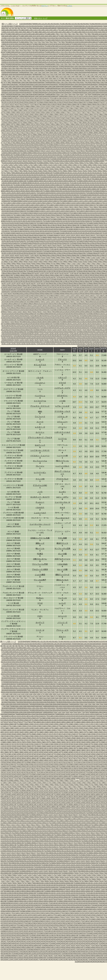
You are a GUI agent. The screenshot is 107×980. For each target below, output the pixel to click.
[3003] (58, 286)
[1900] (90, 181)
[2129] (61, 203)
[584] (6, 66)
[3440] (4, 328)
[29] (95, 24)
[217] (31, 38)
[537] (31, 62)
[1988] (103, 189)
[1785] (48, 171)
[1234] (66, 119)
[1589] (29, 153)
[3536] (56, 336)
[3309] (95, 314)
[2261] (81, 215)
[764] (85, 78)
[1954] (40, 187)
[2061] (42, 197)
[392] (91, 50)
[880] (16, 88)
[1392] (4, 135)
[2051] (98, 195)
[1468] (63, 141)
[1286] (7, 125)
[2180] (103, 207)
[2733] (95, 259)
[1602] (93, 153)
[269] (26, 42)
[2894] (46, 275)
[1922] (93, 183)
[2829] (42, 269)
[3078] (7, 294)
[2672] (4, 255)
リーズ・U (40, 630)
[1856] (83, 177)
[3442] (14, 328)
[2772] (76, 263)
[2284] (90, 217)
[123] (81, 30)
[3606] (86, 342)
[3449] (48, 328)
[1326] (100, 127)
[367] (97, 48)
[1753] (101, 167)
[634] (99, 68)
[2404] (50, 229)
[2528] (30, 241)
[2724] (50, 259)
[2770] (66, 263)
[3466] (27, 330)
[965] (36, 94)
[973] (68, 94)
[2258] (66, 215)
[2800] (4, 267)
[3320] (44, 316)
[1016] (44, 98)
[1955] (45, 187)
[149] (79, 32)
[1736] (17, 167)
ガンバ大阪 (62, 554)
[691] (7, 74)
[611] (7, 68)
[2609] (9, 249)
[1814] (86, 173)
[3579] (58, 340)
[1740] (37, 167)
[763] (81, 78)
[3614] (20, 344)
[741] (100, 76)
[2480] (4, 237)
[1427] (71, 137)
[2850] (40, 271)
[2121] (22, 203)
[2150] (60, 205)
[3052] (90, 290)
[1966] (100, 187)
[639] (12, 70)
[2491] (58, 237)
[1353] (22, 131)
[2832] (56, 269)
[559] (12, 64)
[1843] (19, 177)
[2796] (90, 265)
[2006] (86, 191)
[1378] (40, 133)
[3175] (65, 302)
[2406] (60, 229)
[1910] (34, 183)
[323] (28, 46)
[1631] (25, 157)
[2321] (61, 221)
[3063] (39, 292)
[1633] (35, 157)
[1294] (46, 125)
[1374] (20, 133)
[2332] (10, 223)
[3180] (90, 302)
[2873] (48, 273)
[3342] (46, 318)
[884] (32, 88)
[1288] (17, 125)
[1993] (22, 191)
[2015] (25, 193)
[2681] (48, 255)
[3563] (85, 338)
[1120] (30, 109)
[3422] (20, 326)
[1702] (60, 163)
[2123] (32, 203)
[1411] (98, 135)
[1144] (44, 111)
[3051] (85, 290)
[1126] (60, 109)
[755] (49, 78)
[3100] (10, 296)
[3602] (66, 342)
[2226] (14, 213)
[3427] (45, 326)
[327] (44, 46)
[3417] (101, 324)
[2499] (98, 237)
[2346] (80, 223)
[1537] (88, 147)
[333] (68, 46)
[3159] (91, 300)
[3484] (10, 332)
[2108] (63, 201)
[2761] (22, 263)
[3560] (70, 338)
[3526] (7, 336)
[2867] (19, 273)
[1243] (5, 121)
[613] (15, 68)
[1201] (9, 117)
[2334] (20, 223)
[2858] (80, 271)
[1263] (105, 121)
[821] (100, 82)
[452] (11, 56)
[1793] (88, 171)
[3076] (103, 292)
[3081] (22, 294)
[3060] (24, 292)
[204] (85, 36)
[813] (68, 82)
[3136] (83, 298)
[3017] (22, 288)
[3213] (42, 306)
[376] (27, 50)
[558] (8, 64)
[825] (10, 84)
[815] (76, 82)
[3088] (56, 294)
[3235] (45, 308)
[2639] (51, 251)
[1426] (66, 137)
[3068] (63, 292)
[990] (30, 96)
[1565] (15, 151)
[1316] (50, 127)
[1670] (7, 161)
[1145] (48, 111)
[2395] (5, 229)
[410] (56, 52)
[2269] (15, 217)
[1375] (25, 133)
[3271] (12, 312)
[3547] (5, 338)
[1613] (42, 155)
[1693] (15, 163)
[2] (22, 24)
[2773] (81, 263)
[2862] (100, 271)
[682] (77, 72)
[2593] (35, 247)
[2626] (93, 249)
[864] (59, 86)
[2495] (78, 237)
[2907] (5, 277)
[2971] (5, 284)
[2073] (101, 197)
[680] (69, 72)
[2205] (15, 211)
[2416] (4, 231)
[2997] (29, 286)
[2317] (42, 221)
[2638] (46, 251)
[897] (84, 88)
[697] (31, 74)
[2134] (86, 203)
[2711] (91, 257)
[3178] (80, 302)
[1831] (65, 175)
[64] (94, 26)
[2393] (101, 227)
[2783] (25, 265)
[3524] (103, 334)
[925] (89, 90)
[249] (52, 40)
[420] (96, 52)
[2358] (34, 225)
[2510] (46, 239)
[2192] (56, 209)
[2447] (51, 233)
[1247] (25, 121)
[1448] (70, 139)
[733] (68, 76)
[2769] (61, 263)
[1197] (95, 115)
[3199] (78, 304)
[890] (56, 88)
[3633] (85, 346)
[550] (83, 62)
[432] (38, 54)
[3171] (45, 302)
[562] (24, 64)
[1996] (37, 191)
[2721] (35, 259)
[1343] (78, 129)
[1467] (58, 141)
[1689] (101, 161)
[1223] (12, 119)
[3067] (58, 292)
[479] (12, 58)
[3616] (30, 344)
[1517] (95, 145)
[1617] (61, 155)
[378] (35, 50)
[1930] (27, 185)
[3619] (45, 344)
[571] (60, 64)
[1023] (78, 98)
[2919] (65, 277)
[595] (49, 66)
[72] (12, 28)
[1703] (65, 163)
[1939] (71, 185)
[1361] (61, 131)
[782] (51, 80)
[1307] (5, 127)
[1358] (46, 131)
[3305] (75, 314)
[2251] (32, 215)
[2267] (5, 217)
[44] (34, 26)
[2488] (44, 237)
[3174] (60, 302)
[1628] (10, 157)
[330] (56, 46)
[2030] (100, 193)
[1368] (96, 131)
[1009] (9, 98)
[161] (20, 34)
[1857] (88, 177)
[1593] (48, 153)
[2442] (27, 233)
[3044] (50, 290)
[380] (43, 50)
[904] (6, 90)
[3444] (24, 328)
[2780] (10, 265)
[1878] (86, 179)
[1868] (37, 179)
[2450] (66, 233)
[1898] (80, 181)
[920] (69, 90)
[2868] (24, 273)
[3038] (20, 290)
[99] (92, 28)
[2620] (63, 249)
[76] (24, 28)
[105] (10, 30)
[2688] (83, 255)
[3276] (37, 312)
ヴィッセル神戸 (40, 580)
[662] (104, 70)
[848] (101, 84)
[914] (46, 90)
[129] (105, 30)
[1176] (96, 113)
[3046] (60, 290)
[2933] (29, 279)
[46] (40, 26)
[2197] (81, 209)
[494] (72, 58)
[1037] (42, 100)
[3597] (42, 342)
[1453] (95, 139)
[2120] (17, 203)
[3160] (96, 300)
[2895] (51, 275)
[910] (30, 90)
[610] (3, 68)
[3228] (10, 308)
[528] (101, 60)
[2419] (19, 231)
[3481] (101, 330)
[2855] (65, 271)
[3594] (27, 342)
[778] (35, 80)
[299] (39, 44)
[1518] (100, 145)
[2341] (55, 223)
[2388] (76, 227)
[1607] (12, 155)
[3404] (37, 324)
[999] (65, 96)
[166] (40, 34)
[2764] (37, 263)
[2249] (22, 215)
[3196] (63, 304)
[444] (85, 54)
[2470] (60, 235)
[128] (101, 30)
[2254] (46, 215)
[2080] (30, 199)
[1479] (12, 143)
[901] (100, 88)
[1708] (90, 163)
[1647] (105, 157)
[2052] (103, 195)
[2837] (81, 269)
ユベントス (62, 616)
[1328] (4, 129)
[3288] (96, 312)
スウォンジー (62, 422)
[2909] (15, 277)
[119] (65, 30)
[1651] (19, 159)
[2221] (95, 211)
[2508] (37, 239)
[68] (106, 26)
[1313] (35, 127)
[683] (81, 72)
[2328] (96, 221)
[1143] (39, 111)
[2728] (70, 259)
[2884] (103, 273)
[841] (73, 84)
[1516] (90, 145)
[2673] (9, 255)
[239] (12, 40)
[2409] (75, 229)
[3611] (5, 344)
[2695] (12, 257)
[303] (55, 44)
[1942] (86, 185)
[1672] (17, 161)
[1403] (58, 135)
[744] (6, 78)
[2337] (35, 223)
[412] (64, 52)
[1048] (96, 100)
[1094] (7, 107)
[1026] (93, 98)
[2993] (9, 286)
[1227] (32, 119)
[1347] (98, 129)
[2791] (65, 265)
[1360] (56, 131)
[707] (71, 74)
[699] (39, 74)
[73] (15, 28)
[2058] (27, 197)
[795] (103, 80)
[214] (19, 38)
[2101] (29, 201)
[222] (51, 38)
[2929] (9, 279)
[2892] (37, 275)
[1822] (20, 175)
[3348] (76, 318)
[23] (77, 24)
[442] (77, 54)
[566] (40, 64)
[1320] (70, 127)
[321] (20, 46)
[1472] (83, 141)
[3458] (93, 328)
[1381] (55, 133)
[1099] (32, 107)
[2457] (101, 233)
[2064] (56, 197)
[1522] (14, 147)
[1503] (25, 145)
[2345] (75, 223)
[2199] (91, 209)
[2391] (91, 227)
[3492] (50, 332)
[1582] (100, 151)
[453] (15, 56)
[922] (77, 90)
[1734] (7, 167)
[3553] (35, 338)
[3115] (85, 296)
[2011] (5, 193)
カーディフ (40, 622)
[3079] (12, 294)
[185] (10, 36)
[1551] (51, 149)
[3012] (103, 286)
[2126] (46, 203)
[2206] (20, 211)
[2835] (71, 269)
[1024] (83, 98)
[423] (105, 670)
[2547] (19, 243)
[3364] (50, 320)
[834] (46, 84)
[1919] (78, 183)
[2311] (12, 221)
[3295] (25, 314)
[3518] (73, 334)
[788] (75, 80)
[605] (89, 66)
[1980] (63, 189)
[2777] (101, 263)
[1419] (32, 137)
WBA (40, 411)
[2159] (105, 205)
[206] (93, 36)
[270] (30, 42)
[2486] (34, 237)
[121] (73, 30)
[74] (18, 28)
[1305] (101, 125)
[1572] (50, 151)
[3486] (20, 332)
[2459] (5, 235)
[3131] (58, 298)
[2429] (68, 231)
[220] (43, 38)
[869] (79, 86)
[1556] (76, 149)
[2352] (4, 225)
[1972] (24, 189)
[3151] (51, 300)
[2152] (70, 205)
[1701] (55, 163)
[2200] (96, 209)
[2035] (19, 195)
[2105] (48, 201)
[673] (42, 72)
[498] (88, 58)
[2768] (56, 263)
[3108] (50, 296)
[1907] (19, 183)
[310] (83, 44)
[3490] (40, 332)
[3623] (65, 344)
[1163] (32, 113)
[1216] (83, 117)
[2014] (20, 193)
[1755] (5, 169)
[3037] (15, 290)
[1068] (90, 103)
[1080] (44, 105)
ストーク (40, 422)
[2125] (42, 203)
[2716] (10, 259)
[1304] (96, 125)
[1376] (30, 133)
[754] (46, 78)
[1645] (95, 157)
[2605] (95, 247)
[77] (27, 28)
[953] (95, 92)
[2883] (98, 273)
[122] (77, 30)
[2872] (44, 273)
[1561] (101, 149)
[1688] (96, 161)
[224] (59, 38)
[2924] (90, 277)
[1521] (9, 147)
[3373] (95, 320)
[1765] (55, 169)
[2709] (81, 257)
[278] (61, 42)
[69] (3, 28)
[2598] (60, 247)
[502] (104, 58)
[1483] (32, 143)
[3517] (68, 334)
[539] (39, 62)
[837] (57, 84)
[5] (28, 24)
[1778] (14, 171)
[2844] (10, 271)
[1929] (22, 185)
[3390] (73, 322)
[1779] (19, 171)
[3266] (93, 310)
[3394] (93, 322)
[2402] (40, 229)
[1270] (34, 123)
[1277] (68, 123)
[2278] (60, 217)
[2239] (78, 213)
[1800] (17, 173)
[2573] (42, 245)
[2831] (51, 269)
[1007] (105, 96)
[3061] (29, 292)
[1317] (55, 127)
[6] (30, 24)
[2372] (103, 225)
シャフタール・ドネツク (40, 450)
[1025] (88, 98)
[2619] (58, 249)
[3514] (53, 334)
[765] (89, 78)
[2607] (105, 247)
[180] (96, 34)
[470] (83, 56)
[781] (47, 80)
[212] (11, 38)
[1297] (61, 125)
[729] (52, 76)
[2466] (40, 235)
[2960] (56, 282)
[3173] (55, 302)
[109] (26, 30)
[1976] (44, 189)
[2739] (19, 261)
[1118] (20, 109)
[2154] (80, 205)
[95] (80, 28)
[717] (4, 76)
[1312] (30, 127)
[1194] (80, 115)
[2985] (75, 284)
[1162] (27, 113)
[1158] (7, 113)
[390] (83, 50)
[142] (51, 32)
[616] (27, 68)
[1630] (20, 157)
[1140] (24, 111)
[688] (101, 72)
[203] (81, 36)
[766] (93, 78)
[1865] (22, 179)
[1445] (55, 139)
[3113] (75, 296)
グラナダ (62, 383)
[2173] (68, 207)
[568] (48, 64)
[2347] (85, 223)
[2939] (58, 279)
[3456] (83, 328)
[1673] (22, 161)
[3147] (32, 300)
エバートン (40, 432)
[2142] (20, 205)
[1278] (73, 123)
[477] (4, 58)
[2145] (35, 205)
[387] (71, 50)
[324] (32, 46)
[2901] (81, 275)
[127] (97, 30)
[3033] (101, 288)
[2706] (66, 257)
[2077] (15, 199)
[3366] (60, 320)
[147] (71, 32)
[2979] (45, 284)
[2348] (90, 223)
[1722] (53, 165)
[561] (20, 64)
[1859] (98, 177)
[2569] (22, 245)
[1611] (32, 155)
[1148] (63, 111)
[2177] (88, 207)
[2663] (65, 253)
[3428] (50, 326)
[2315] (32, 221)
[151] (87, 32)
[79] (33, 28)
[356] (53, 48)
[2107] (58, 201)
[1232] (56, 119)
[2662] (60, 253)
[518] (61, 60)
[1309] (15, 127)
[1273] (48, 123)
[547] (71, 62)
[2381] (42, 227)
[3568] (4, 340)
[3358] (20, 320)
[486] (40, 58)
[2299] (58, 219)
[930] (3, 92)
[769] (105, 78)
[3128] (44, 298)
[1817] (101, 173)
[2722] (40, 259)
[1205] (29, 117)
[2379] (32, 227)
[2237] (68, 213)
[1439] (25, 139)
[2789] (55, 265)
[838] (61, 84)
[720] (16, 76)
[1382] (60, 133)
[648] (48, 70)
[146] (67, 32)
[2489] (48, 237)
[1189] (55, 115)
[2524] (10, 241)
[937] (31, 92)
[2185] (22, 209)
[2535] (65, 241)
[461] (47, 56)
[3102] (20, 296)
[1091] (98, 105)
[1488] (56, 143)
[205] (89, 36)
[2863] (105, 271)
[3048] (70, 290)
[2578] (66, 245)
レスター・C (40, 427)
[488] (48, 58)
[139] (39, 32)
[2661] (55, 253)
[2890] (27, 275)
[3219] (71, 306)
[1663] (78, 159)
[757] (57, 78)
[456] (27, 56)
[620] (43, 68)
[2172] (63, 207)
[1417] (22, 137)
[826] (14, 84)
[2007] (91, 191)
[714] (99, 74)
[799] (12, 82)
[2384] (56, 227)
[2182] (7, 209)
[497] (84, 58)
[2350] (100, 223)
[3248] (4, 310)
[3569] (9, 340)
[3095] (91, 294)
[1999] (51, 191)
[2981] (55, 284)
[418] (88, 52)
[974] (72, 94)
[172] (64, 34)
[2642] (66, 251)
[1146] (53, 111)
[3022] (46, 288)
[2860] (90, 271)
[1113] (101, 107)
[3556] (50, 338)
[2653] (15, 253)
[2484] (24, 237)
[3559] (65, 338)
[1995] (32, 191)
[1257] (75, 121)
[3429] (55, 326)
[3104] (30, 296)
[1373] (15, 133)
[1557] (81, 149)
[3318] (34, 316)
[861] (47, 86)
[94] (77, 28)
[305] (63, 44)
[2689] (88, 255)
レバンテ (62, 603)
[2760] (17, 263)
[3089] (61, 294)
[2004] (76, 191)
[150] (83, 32)
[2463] (25, 235)
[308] (75, 44)
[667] (18, 72)
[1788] (63, 171)
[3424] (30, 326)
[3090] (66, 294)
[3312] (4, 316)
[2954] (27, 282)
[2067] (71, 197)
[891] (60, 88)
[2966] (86, 282)
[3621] (55, 344)
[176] (80, 34)
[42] (28, 26)
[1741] (42, 167)
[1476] (103, 141)
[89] (62, 28)
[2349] (95, 223)
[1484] (37, 143)
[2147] (45, 205)
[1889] (35, 181)
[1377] (35, 133)
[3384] (44, 322)
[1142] (34, 111)
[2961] (61, 282)
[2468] (50, 235)
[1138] (14, 111)
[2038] (34, 195)
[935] (23, 92)
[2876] (63, 273)
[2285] (95, 217)
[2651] (5, 253)
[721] (20, 76)
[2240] (83, 213)
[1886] (20, 181)
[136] (27, 32)
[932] (11, 92)
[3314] (14, 316)
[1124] (50, 109)
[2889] (22, 275)
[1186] (40, 115)
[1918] (73, 183)
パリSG (62, 401)
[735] (76, 76)
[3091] (71, 294)
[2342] (60, 223)
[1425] (61, 137)
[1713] (9, 165)
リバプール (62, 439)
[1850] (53, 177)
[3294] (20, 314)
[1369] (101, 131)
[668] (22, 72)
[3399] (12, 324)
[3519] (78, 334)
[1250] (40, 121)
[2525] (15, 241)
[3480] (96, 330)
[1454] (100, 139)
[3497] (75, 332)
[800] (16, 82)
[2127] (51, 203)
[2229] (29, 213)
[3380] (24, 322)
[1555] (71, 149)
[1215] (78, 117)
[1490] (66, 143)
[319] (12, 46)
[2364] (63, 225)
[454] (19, 56)
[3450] (53, 328)
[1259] (85, 121)
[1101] (42, 107)
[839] (65, 84)
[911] (34, 90)
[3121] (9, 298)
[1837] (95, 175)
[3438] (100, 326)
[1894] (60, 181)
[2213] (55, 211)
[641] (20, 70)
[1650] (14, 159)
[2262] (86, 215)
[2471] (65, 235)
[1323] (85, 127)
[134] (19, 32)
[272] (38, 42)
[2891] (32, 275)
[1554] (66, 149)
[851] (7, 86)
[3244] (90, 308)
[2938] (53, 279)
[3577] (48, 340)
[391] (87, 50)
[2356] (24, 225)
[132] (11, 32)
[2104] (44, 201)
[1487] (51, 143)
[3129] (48, 298)
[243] (28, 40)
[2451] (71, 233)
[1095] (12, 107)
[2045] (68, 195)
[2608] (4, 249)
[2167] (39, 207)
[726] (40, 76)
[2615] (39, 249)
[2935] (39, 279)
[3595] (32, 342)
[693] (15, 74)
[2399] (25, 229)
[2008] (96, 191)
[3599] (51, 342)
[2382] (46, 227)
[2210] (40, 211)
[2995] (19, 286)
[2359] (39, 225)
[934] (19, 92)
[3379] (19, 322)
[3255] (39, 310)
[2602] (80, 247)
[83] (45, 28)
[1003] (85, 96)
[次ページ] (14, 24)
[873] (95, 86)
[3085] (42, 294)
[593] (42, 66)
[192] (38, 36)
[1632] (30, 157)
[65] (97, 26)
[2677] (29, 255)
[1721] (48, 165)
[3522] (93, 334)
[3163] (5, 302)
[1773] (95, 169)
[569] (52, 64)
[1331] (19, 129)
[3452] (63, 328)
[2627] (98, 249)
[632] (91, 68)
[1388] (90, 133)
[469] (79, 56)
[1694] (20, 163)
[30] (98, 24)
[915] (49, 90)
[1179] (5, 115)
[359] (65, 48)
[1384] (70, 133)
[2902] (86, 275)
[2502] (7, 239)
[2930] (14, 279)
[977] (84, 94)
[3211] (32, 306)
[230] (83, 38)
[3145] (22, 300)
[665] (10, 72)
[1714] (14, 165)
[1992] (17, 191)
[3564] (90, 338)
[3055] (105, 290)
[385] (63, 50)
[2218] (80, 211)
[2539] (85, 241)
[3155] (71, 300)
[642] (24, 70)
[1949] (15, 187)
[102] (104, 28)
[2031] (105, 193)
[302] (51, 44)
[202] (77, 36)
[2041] (48, 195)
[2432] (83, 231)
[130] (3, 32)
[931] (7, 92)
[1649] (9, 159)
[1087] (78, 105)
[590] (30, 66)
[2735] (105, 259)
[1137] (9, 111)
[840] (69, 84)
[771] (7, 80)
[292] (11, 44)
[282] (77, 42)
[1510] (60, 145)
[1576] (70, 151)
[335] (76, 46)
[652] (64, 70)
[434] (46, 54)
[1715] (19, 165)
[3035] (5, 290)
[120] (69, 30)
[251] (60, 40)
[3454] (73, 328)
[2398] (20, 229)
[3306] (80, 314)
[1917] (68, 183)
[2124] (37, 203)
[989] (26, 96)
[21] (71, 24)
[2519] (91, 239)
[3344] (56, 318)
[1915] (58, 183)
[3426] (40, 326)
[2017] (35, 193)
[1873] (61, 179)
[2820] (103, 267)
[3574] (34, 340)
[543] (55, 62)
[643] (28, 70)
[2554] (53, 243)
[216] (27, 38)
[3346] (66, 318)
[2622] (73, 249)
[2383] (51, 227)
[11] (42, 24)
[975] (76, 94)
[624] (59, 68)
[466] (67, 56)
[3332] (103, 316)
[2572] (37, 245)
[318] (8, 46)
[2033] (9, 195)
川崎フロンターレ (40, 559)
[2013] (15, 193)
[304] (59, 44)
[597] (57, 66)
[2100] (24, 201)
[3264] (83, 310)
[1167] (51, 113)
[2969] (101, 282)
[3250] (14, 310)
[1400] (44, 135)
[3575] (39, 340)
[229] (79, 38)
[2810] (53, 267)
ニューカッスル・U (62, 502)
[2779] (5, 265)
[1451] (85, 139)
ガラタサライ (62, 396)
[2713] (101, 257)
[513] (42, 60)
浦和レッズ (40, 543)
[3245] (95, 308)
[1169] (61, 113)
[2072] (96, 197)
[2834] (66, 269)
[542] (51, 62)
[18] (62, 24)
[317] (4, 46)
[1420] (37, 137)
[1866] (27, 179)
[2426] (53, 231)
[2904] (96, 275)
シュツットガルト (62, 466)
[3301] (55, 314)
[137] (31, 32)
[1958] (60, 187)
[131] (7, 32)
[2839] (91, 269)
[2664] (70, 253)
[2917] (55, 277)
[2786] (40, 265)
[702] (51, 74)
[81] (39, 28)
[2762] (27, 263)
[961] (20, 94)
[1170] (66, 113)
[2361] (48, 225)
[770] (3, 80)
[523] (81, 60)
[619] (39, 68)
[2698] (27, 257)
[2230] (34, 213)
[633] (95, 68)
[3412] (76, 324)
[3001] (48, 286)
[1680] (56, 161)
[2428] (63, 231)
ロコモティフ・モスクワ (40, 497)
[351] (34, 48)
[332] (64, 46)
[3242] (80, 308)
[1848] (44, 177)
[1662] (73, 159)
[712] (91, 74)
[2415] (105, 229)
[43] (31, 26)
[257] (84, 40)
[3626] (80, 344)
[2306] (93, 219)
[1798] (7, 173)
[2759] (12, 263)
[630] (83, 68)
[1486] (46, 143)
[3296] (30, 314)
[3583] (78, 340)
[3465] (22, 330)
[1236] (76, 119)
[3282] (66, 312)
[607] (97, 66)
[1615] (51, 155)
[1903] (105, 181)
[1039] (51, 100)
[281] (73, 42)
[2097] (9, 201)
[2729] (75, 259)
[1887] (25, 181)
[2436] (103, 231)
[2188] (37, 209)
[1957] (55, 187)
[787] (71, 80)
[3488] (30, 332)
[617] (31, 68)
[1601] (88, 153)
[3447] (39, 328)
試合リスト (38, 18)
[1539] (98, 147)
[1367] (91, 131)
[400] (16, 52)
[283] (81, 42)
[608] (101, 66)
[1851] (58, 177)
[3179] (85, 302)
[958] (8, 94)
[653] (68, 70)
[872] (91, 86)
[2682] (53, 255)
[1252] (50, 121)
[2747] (58, 261)
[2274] (40, 217)
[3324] (63, 316)
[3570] (14, 340)
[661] (100, 70)
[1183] (25, 115)
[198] (61, 36)
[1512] (70, 145)
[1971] (19, 189)
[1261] (95, 121)
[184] (6, 36)
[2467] (45, 235)
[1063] (65, 103)
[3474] (66, 330)
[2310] (7, 221)
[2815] (78, 267)
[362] (77, 48)
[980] (96, 94)
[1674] (27, 161)
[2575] (51, 245)
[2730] (80, 259)
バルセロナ (40, 507)
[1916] (63, 183)
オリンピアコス (40, 365)
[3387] (58, 322)
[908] (22, 90)
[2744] (44, 261)
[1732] (103, 165)
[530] (3, 62)
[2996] (24, 286)
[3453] (68, 328)
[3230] (20, 308)
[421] (100, 52)
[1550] (46, 149)
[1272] (44, 123)
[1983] (78, 189)
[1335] (39, 129)
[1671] (12, 161)
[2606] (100, 247)
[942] (51, 92)
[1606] (7, 155)
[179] (92, 34)
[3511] (39, 334)
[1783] (39, 171)
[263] (105, 658)
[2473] (75, 235)
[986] (14, 96)
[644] (32, 70)
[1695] (25, 163)
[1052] (10, 103)
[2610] (14, 249)
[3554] (40, 338)
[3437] (95, 326)
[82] (42, 28)
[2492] (63, 237)
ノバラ (40, 492)
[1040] (56, 100)
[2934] (34, 279)
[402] (24, 52)
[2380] (37, 227)
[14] (50, 24)
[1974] (34, 189)
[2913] (35, 277)
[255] (76, 40)
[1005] (95, 96)
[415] (76, 52)
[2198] (86, 209)
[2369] (88, 225)
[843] (81, 84)
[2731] (85, 259)
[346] (14, 48)
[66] (100, 26)
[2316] (37, 221)
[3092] (76, 294)
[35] (7, 26)
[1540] (103, 147)
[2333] (15, 223)
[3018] (27, 288)
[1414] (7, 137)
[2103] (39, 201)
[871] (87, 86)
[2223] (105, 211)
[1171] (71, 113)
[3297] (35, 314)
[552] (91, 62)
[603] (81, 66)
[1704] (70, 163)
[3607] (91, 342)
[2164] (24, 207)
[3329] (88, 316)
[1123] (45, 109)
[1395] (19, 135)
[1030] (7, 100)
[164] (32, 34)
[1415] (12, 137)
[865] (63, 86)
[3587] (98, 340)
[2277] (55, 217)
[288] (101, 42)
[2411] (85, 229)
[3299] (45, 314)
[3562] (80, 338)
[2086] (60, 199)
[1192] (70, 115)
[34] (4, 26)
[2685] (68, 255)
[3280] (56, 312)
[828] (22, 84)
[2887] (12, 275)
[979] (92, 94)
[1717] (29, 165)
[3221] (81, 306)
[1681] (61, 161)
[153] (95, 32)
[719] (12, 76)
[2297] (48, 219)
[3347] (71, 318)
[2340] (50, 223)
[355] (49, 48)
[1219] (98, 117)
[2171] (58, 207)
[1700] (50, 163)
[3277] (42, 312)
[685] (89, 72)
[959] (12, 94)
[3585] (88, 340)
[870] (83, 86)
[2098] (14, 201)
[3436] (90, 326)
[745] (10, 78)
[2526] (20, 241)
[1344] (83, 129)
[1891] (45, 181)
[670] (30, 72)
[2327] (91, 221)
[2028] (90, 193)
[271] (34, 42)
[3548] (10, 338)
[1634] (40, 157)
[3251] (19, 310)
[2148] (50, 205)
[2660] (50, 253)
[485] (36, 58)
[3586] (93, 340)
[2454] (86, 233)
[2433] (88, 231)
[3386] (53, 322)
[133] (15, 32)
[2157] (95, 205)
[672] (38, 72)
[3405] (42, 324)
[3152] (56, 300)
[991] (34, 96)
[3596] (37, 342)
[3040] (30, 290)
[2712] (96, 257)
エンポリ (62, 492)
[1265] (9, 123)
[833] (42, 84)
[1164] (37, 113)
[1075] (19, 105)
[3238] (60, 308)
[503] (105, 676)
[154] (99, 32)
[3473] (61, 330)
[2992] (4, 286)
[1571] (45, 151)
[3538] (66, 336)
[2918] (60, 277)
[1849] (48, 177)
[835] (49, 84)
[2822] (7, 269)
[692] (11, 74)
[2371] (98, 225)
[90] (65, 28)
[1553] (61, 149)
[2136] (96, 203)
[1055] (25, 103)
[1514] (80, 145)
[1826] (40, 175)
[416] (80, 52)
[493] (68, 58)
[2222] (100, 211)
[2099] (19, 201)
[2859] (85, 271)
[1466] (53, 141)
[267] (18, 42)
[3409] (61, 324)
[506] (14, 60)
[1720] (44, 165)
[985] (10, 96)
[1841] (9, 177)
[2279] (65, 217)
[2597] (55, 247)
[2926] (100, 277)
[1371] (5, 133)
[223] (55, 38)
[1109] (81, 107)
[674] (46, 72)
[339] (92, 46)
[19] (65, 24)
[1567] (25, 151)
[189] (26, 36)
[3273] (22, 312)
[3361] (35, 320)
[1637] (55, 157)
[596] (53, 66)
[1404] (63, 135)
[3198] (73, 304)
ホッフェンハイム (40, 461)
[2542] (100, 241)
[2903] (91, 275)
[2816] (83, 267)
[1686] (86, 161)
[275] (49, 42)
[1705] (75, 163)
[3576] (44, 340)
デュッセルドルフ (62, 518)
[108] (22, 30)
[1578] (80, 151)
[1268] (24, 123)
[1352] (17, 131)
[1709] (95, 163)
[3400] (17, 324)
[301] (47, 44)
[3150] (46, 300)
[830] (30, 84)
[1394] (14, 135)
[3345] (61, 318)
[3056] (4, 292)
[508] (22, 60)
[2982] (60, 284)
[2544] (4, 243)
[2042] (53, 195)
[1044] (76, 100)
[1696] (30, 163)
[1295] (51, 125)
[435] (49, 54)
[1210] (53, 117)
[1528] (44, 147)
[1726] (73, 165)
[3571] (19, 340)
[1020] (63, 98)
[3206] (7, 306)
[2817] (88, 267)
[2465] (35, 235)
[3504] (4, 334)
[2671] (105, 253)
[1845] (29, 177)
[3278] (46, 312)
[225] (63, 38)
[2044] (63, 195)
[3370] (80, 320)
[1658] (53, 159)
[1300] (76, 125)
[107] (18, 30)
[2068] (76, 197)
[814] (72, 82)
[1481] (22, 143)
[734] (72, 76)
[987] (18, 96)
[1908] (24, 183)
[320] (16, 46)
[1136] (4, 111)
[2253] (42, 215)
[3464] (17, 330)
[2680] (44, 255)
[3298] (40, 314)
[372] (11, 50)
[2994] (14, 286)
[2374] (7, 227)
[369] (105, 48)
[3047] (65, 290)
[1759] (25, 169)
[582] (104, 64)
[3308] (90, 314)
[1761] (35, 169)
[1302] (86, 125)
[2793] (75, 265)
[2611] (19, 249)
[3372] (90, 320)
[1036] (37, 100)
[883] (28, 88)
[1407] (78, 135)
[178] (88, 34)
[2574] (46, 245)
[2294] (34, 219)
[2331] (5, 223)
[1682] (66, 161)
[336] (80, 46)
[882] (24, 88)
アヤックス (62, 359)
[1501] (15, 145)
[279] (65, 42)
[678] (61, 72)
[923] (81, 90)
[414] (72, 52)
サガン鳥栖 (62, 538)
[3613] (15, 344)
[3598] (46, 342)
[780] (43, 80)
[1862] (7, 179)
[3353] (101, 318)
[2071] (91, 197)
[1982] (73, 189)
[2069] (81, 197)
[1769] (75, 169)
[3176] (70, 302)
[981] (100, 94)
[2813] (68, 267)
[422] (104, 52)
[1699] (45, 163)
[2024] (70, 193)
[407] (44, 52)
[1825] (35, 175)
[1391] (105, 133)
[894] (72, 88)
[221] (47, 38)
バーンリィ (62, 427)
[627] (71, 68)
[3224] (96, 306)
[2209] (35, 211)
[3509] (29, 334)
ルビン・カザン (62, 497)
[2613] (29, 249)
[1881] (101, 179)
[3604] (76, 342)
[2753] (88, 261)
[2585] (101, 245)
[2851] (45, 271)
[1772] (90, 169)
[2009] (101, 191)
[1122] (40, 109)
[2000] (56, 191)
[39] (19, 26)
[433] (42, 54)
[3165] (15, 302)
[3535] (51, 336)
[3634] (90, 346)
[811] (60, 82)
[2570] (27, 245)
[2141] (15, 205)
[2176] (83, 207)
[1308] (10, 127)
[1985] (88, 189)
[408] (48, 52)
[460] (43, 56)
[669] (26, 72)
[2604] (90, 247)
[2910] (20, 277)
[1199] (105, 115)
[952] (91, 92)
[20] (68, 24)
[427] (18, 54)
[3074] (93, 292)
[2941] (68, 279)
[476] (104, 674)
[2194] (66, 209)
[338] (88, 46)
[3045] (55, 290)
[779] (39, 80)
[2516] (76, 239)
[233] (95, 38)
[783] (55, 80)
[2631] (12, 251)
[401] (20, 52)
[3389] (68, 322)
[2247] (12, 215)
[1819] (5, 175)
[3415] (91, 324)
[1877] (81, 179)
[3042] (40, 290)
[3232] (30, 308)
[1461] (29, 141)
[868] (75, 86)
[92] (71, 28)
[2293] (29, 219)
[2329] (101, 221)
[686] (93, 72)
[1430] (86, 137)
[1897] (75, 181)
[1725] (68, 165)
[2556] (63, 243)
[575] (76, 64)
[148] (75, 32)
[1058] (40, 103)
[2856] (70, 271)
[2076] (10, 199)
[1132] (90, 109)
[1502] (20, 145)
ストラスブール (40, 401)
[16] (56, 24)
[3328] (83, 316)
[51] (55, 26)
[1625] (101, 155)
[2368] (83, 225)
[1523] (19, 147)
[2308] (103, 219)
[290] (3, 44)
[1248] (30, 121)
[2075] (5, 199)
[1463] (39, 141)
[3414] (86, 324)
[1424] (56, 137)
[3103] (25, 296)
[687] (97, 72)
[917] (57, 90)
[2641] (61, 251)
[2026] (80, 193)
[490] (56, 58)
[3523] (98, 334)
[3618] (40, 344)
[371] (7, 50)
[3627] (85, 344)
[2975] (25, 284)
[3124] (24, 298)
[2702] (46, 257)
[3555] (45, 338)
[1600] (83, 153)
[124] (85, 30)
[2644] (76, 251)
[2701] (42, 257)
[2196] (76, 209)
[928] (101, 90)
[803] (28, 82)
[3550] (20, 338)
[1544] (17, 149)
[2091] (85, 199)
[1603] (98, 153)
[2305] (88, 219)
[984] (6, 96)
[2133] (81, 203)
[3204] (103, 304)
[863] (55, 86)
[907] (18, 90)
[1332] (24, 129)
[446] (93, 54)
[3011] (98, 286)
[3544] (96, 336)
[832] (38, 84)
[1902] (100, 181)
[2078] (20, 199)
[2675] (19, 255)
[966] (40, 94)
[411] (60, 52)
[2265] (101, 215)
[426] (14, 54)
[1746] (66, 167)
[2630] (7, 251)
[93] (74, 28)
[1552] (56, 149)
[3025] (61, 288)
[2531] (45, 241)
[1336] (44, 129)
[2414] (100, 229)
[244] (32, 40)
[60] (82, 26)
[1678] (46, 161)
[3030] (86, 288)
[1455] (105, 139)
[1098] (27, 107)
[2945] (88, 279)
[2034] (14, 195)
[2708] (76, 257)
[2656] (30, 253)
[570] (56, 64)
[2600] (70, 247)
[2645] (81, 251)
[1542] (7, 149)
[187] (18, 36)
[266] (14, 42)
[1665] (88, 159)
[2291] (19, 219)
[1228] (37, 119)
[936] (27, 92)
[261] (100, 40)
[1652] (24, 159)
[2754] (93, 261)
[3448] (44, 328)
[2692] (103, 255)
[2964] (76, 282)
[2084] (50, 199)
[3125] (29, 298)
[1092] (103, 105)
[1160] (17, 113)
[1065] (75, 103)
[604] (85, 66)
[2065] (61, 197)
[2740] (24, 261)
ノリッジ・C (62, 622)
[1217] (88, 117)
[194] (46, 36)
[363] (81, 48)
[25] (83, 24)
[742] (104, 76)
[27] (89, 24)
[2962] (66, 282)
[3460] (103, 328)
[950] (83, 92)
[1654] (34, 159)
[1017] (48, 98)
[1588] (24, 153)
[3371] (85, 320)
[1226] (27, 119)
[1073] (9, 105)
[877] (4, 88)
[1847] (39, 177)
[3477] (81, 330)
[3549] (15, 338)
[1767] (65, 169)
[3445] (29, 328)
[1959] (65, 187)
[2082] (40, 199)
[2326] (86, 221)
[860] (43, 86)
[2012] (10, 193)
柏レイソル (40, 548)
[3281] (61, 312)
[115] (49, 30)
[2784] (30, 265)
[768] (101, 78)
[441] (73, 54)
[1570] (40, 151)
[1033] (22, 100)
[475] (103, 56)
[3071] (78, 292)
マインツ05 (40, 479)
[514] (46, 60)
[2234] (53, 213)
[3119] (105, 296)
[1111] (91, 107)
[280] (69, 42)
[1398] (34, 135)
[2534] (60, 241)
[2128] (56, 203)
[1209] (48, 117)
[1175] (91, 113)
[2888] (17, 275)
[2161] (9, 207)
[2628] (103, 249)
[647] (44, 70)
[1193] (75, 115)
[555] (103, 62)
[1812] (76, 173)
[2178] (93, 207)
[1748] (76, 167)
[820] (96, 82)
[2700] (37, 257)
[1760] (30, 169)
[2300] (63, 219)
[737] (84, 76)
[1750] (86, 167)
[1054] (20, 103)
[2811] (58, 267)
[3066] (53, 292)
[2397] (15, 229)
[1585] (9, 153)
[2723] (45, 259)
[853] (15, 86)
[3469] (42, 330)
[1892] (50, 181)
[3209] (22, 306)
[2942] (73, 279)
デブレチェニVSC (40, 485)
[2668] (90, 253)
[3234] (40, 308)
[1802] (27, 173)
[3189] (29, 304)
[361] (73, 48)
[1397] (29, 135)
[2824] (17, 269)
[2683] (58, 255)
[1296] (56, 125)
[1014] (34, 98)
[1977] (48, 189)
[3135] (78, 298)
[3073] (88, 292)
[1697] (35, 163)
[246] (40, 40)
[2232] (44, 213)
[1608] (17, 155)
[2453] (81, 233)
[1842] (14, 177)
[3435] (85, 326)
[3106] (40, 296)
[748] (22, 78)
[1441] (35, 139)
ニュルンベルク (40, 513)
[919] (65, 90)
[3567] (105, 338)
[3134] (73, 298)
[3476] (76, 330)
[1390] (100, 133)
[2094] (100, 199)
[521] (73, 60)
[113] (42, 30)
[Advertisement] (61, 12)
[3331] (98, 316)
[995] (49, 96)
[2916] (50, 277)
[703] (55, 74)
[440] (69, 54)
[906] (14, 90)
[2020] (50, 193)
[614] (19, 68)
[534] (19, 62)
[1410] (93, 135)
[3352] (96, 318)
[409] (52, 52)
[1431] (91, 137)
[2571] (32, 245)
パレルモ (40, 378)
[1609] (22, 155)
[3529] (22, 336)
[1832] (70, 175)
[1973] (29, 189)
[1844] (24, 177)
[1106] (66, 107)
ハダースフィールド (62, 432)
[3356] (10, 320)
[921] (73, 90)
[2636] (37, 251)
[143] (55, 32)
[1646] (100, 157)
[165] (36, 34)
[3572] (24, 340)
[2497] (88, 237)
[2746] (53, 261)
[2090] (80, 199)
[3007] (78, 286)
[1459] (19, 141)
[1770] (80, 169)
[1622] (86, 155)
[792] (91, 80)
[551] (87, 62)
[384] (59, 50)
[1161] (22, 113)
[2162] (14, 207)
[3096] (96, 294)
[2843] (5, 271)
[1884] (10, 181)
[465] (63, 56)
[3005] (68, 286)
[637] (4, 70)
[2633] (22, 251)
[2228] (24, 213)
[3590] (7, 342)
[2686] (73, 255)
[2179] (98, 207)
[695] (23, 74)
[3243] (85, 308)
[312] (91, 44)
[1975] (39, 189)
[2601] (75, 247)
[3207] (12, 306)
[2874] (53, 273)
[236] (104, 656)
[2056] (17, 197)
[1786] (53, 171)
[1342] (73, 129)
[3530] (27, 336)
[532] (11, 62)
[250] (56, 40)
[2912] (30, 277)
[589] (26, 66)
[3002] (53, 286)
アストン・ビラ (62, 630)
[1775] (105, 169)
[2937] (48, 279)
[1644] (90, 157)
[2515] (71, 239)
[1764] (50, 169)
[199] (65, 36)
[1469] (68, 141)
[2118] (7, 203)
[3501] (95, 332)
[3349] (81, 318)
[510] (30, 60)
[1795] (98, 171)
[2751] (78, 261)
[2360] (44, 225)
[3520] (83, 334)
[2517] (81, 239)
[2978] (40, 284)
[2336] (30, 223)
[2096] (4, 201)
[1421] (42, 137)
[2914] (40, 277)
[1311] (25, 127)
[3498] (80, 332)
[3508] (24, 334)
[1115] (5, 109)
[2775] (91, 263)
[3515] (58, 334)
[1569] (35, 151)
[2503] (12, 239)
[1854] (73, 177)
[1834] (80, 175)
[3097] (101, 294)
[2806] (34, 267)
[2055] (12, 197)
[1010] (14, 98)
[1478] (7, 143)
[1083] (58, 105)
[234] (99, 38)
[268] (22, 42)
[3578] (53, 340)
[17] (59, 24)
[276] (53, 42)
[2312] (17, 221)
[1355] (32, 131)
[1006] (100, 96)
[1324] (90, 127)
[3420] (10, 326)
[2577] (61, 245)
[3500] (90, 332)
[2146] (40, 205)
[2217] (75, 211)
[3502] (100, 332)
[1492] (76, 143)
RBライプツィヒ (62, 461)
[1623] (91, 155)
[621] (47, 68)
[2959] (51, 282)
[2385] (61, 227)
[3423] (25, 326)
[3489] (35, 332)
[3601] (61, 342)
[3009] (88, 286)
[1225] (22, 119)
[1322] (80, 127)
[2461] (15, 235)
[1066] (80, 103)
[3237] (55, 308)
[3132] (63, 298)
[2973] (15, 284)
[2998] (34, 286)
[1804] (37, 173)
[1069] (95, 103)
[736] (80, 76)
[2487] (39, 237)
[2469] (55, 235)
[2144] (30, 205)
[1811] (71, 173)
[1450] (80, 139)
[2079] (25, 199)
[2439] (12, 233)
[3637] (105, 346)
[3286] (86, 312)
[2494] (73, 237)
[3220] (76, 306)
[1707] (85, 163)
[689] (105, 72)
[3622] (60, 344)
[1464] (44, 141)
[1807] (51, 173)
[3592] (17, 342)
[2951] (12, 282)
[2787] (45, 265)
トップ (45, 18)
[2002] (66, 191)
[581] (100, 64)
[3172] (50, 302)
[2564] (103, 243)
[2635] (32, 251)
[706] (67, 74)
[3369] (75, 320)
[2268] (10, 217)
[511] (34, 60)
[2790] (60, 265)
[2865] (9, 273)
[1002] (80, 96)
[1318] (60, 127)
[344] (6, 48)
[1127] (65, 109)
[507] (18, 60)
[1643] (85, 157)
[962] (24, 94)
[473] (95, 56)
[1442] (40, 139)
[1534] (73, 147)
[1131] (85, 109)
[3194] (53, 304)
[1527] (39, 147)
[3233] (35, 308)
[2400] (30, 229)
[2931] (19, 279)
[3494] (60, 332)
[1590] (34, 153)
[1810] (66, 173)
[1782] (34, 171)
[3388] (63, 322)
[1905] (9, 183)
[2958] (46, 282)
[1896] (70, 181)
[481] (20, 58)
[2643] (71, 251)
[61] (85, 26)
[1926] (7, 185)
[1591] (39, 153)
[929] (105, 90)
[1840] (4, 177)
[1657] (48, 159)
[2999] (39, 286)
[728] (48, 76)
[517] (57, 60)
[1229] (42, 119)
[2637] (42, 251)
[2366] (73, 225)
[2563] (98, 243)
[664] (6, 72)
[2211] (45, 211)
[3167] (25, 302)
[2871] (39, 273)
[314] (99, 44)
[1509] (55, 145)
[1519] (105, 145)
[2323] (71, 221)
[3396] (103, 322)
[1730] (93, 165)
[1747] (71, 167)
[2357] (29, 225)
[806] (40, 82)
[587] (18, 66)
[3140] (103, 298)
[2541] (95, 241)
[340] (96, 46)
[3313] (9, 316)
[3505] (9, 334)
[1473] (88, 141)
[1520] (4, 147)
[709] (79, 74)
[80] (36, 28)
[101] (100, 28)
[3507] (19, 334)
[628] (75, 68)
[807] (44, 82)
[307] (71, 44)
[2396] (10, 229)
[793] (95, 80)
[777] (31, 80)
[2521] (101, 239)
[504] (6, 60)
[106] (14, 30)
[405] (36, 52)
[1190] (60, 115)
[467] (71, 56)
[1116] (10, 109)
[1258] (80, 121)
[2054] (7, 197)
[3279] (51, 312)
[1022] (73, 98)
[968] (48, 94)
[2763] (32, 263)
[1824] (30, 175)
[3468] (37, 330)
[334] (72, 46)
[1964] (90, 187)
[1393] (9, 135)
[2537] (75, 241)
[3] (24, 24)
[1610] (27, 155)
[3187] (19, 304)
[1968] (4, 189)
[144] (59, 32)
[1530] (53, 147)
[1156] (103, 111)
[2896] (56, 275)
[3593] (22, 342)
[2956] (37, 282)
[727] (44, 76)
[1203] (19, 117)
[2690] (93, 255)
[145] (63, 32)
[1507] (45, 145)
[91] (68, 28)
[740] (96, 76)
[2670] (100, 253)
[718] (8, 76)
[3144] (17, 300)
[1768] (70, 169)
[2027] (85, 193)
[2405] (55, 229)
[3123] (19, 298)
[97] (86, 28)
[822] (104, 82)
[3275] (32, 312)
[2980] (50, 284)
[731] (60, 76)
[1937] (61, 185)
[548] (75, 62)
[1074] (14, 105)
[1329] (9, 129)
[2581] (81, 245)
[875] (103, 86)
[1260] (90, 121)
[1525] (29, 147)
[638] (8, 70)
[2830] (46, 269)
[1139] (19, 111)
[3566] (100, 338)
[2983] (65, 284)
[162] (24, 34)
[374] (19, 50)
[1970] (14, 189)
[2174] (73, 207)
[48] (46, 26)
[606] (93, 66)
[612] (11, 68)
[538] (35, 62)
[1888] (30, 181)
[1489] (61, 143)
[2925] (95, 277)
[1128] (70, 109)
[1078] (34, 105)
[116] (53, 30)
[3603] (71, 342)
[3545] (101, 336)
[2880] (83, 273)
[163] (28, 34)
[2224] (4, 213)
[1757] (15, 169)
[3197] (68, 304)
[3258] (53, 310)
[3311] (105, 314)
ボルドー (62, 637)
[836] (53, 84)
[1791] (78, 171)
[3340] (37, 318)
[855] (23, 86)
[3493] (55, 332)
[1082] (53, 105)
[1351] (12, 131)
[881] (20, 88)
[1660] (63, 159)
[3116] (90, 296)
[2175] (78, 207)
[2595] (45, 247)
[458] (35, 56)
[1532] (63, 147)
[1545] (22, 149)
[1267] (19, 123)
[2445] (42, 233)
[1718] (34, 165)
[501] (100, 58)
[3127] (39, 298)
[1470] (73, 141)
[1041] (61, 100)
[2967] (91, 282)
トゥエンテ (40, 359)
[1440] (30, 139)
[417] (84, 52)
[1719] (39, 165)
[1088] (83, 105)
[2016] (30, 193)
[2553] (48, 243)
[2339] (45, 223)
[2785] (35, 265)
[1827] (45, 175)
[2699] (32, 257)
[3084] (37, 294)
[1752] (96, 167)
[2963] (71, 282)
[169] (52, 34)
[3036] (10, 290)
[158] (8, 34)
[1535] (78, 147)
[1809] (61, 173)
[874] (99, 86)
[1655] (39, 159)
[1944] (96, 185)
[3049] (75, 290)
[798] (8, 82)
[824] (6, 84)
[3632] (80, 346)
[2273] (35, 217)
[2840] (96, 269)
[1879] (91, 179)
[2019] (45, 193)
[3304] (70, 314)
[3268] (103, 310)
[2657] (35, 253)
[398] (8, 52)
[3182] (100, 302)
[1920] (83, 183)
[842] (77, 84)
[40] (22, 26)
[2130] (66, 203)
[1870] (46, 179)
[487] (44, 58)
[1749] (81, 167)
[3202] (93, 304)
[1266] (14, 123)
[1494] (86, 143)
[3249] (9, 310)
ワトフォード (40, 417)
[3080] (17, 294)
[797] (4, 82)
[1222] (7, 119)
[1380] (50, 133)
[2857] (75, 271)
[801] (20, 82)
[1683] (71, 161)
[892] (64, 88)
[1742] (46, 167)
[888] (48, 88)
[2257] (61, 215)
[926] (93, 90)
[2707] (71, 257)
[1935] (51, 185)
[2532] (50, 241)
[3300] (50, 314)
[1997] (42, 191)
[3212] (37, 306)
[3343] (51, 318)
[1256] (70, 121)
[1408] (83, 135)
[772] (11, 80)
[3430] (60, 326)
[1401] (48, 135)
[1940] (76, 185)
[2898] (66, 275)
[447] (97, 54)
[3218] (66, 306)
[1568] (30, 151)
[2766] (46, 263)
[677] (57, 72)
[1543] (12, 149)
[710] (83, 74)
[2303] (78, 219)
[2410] (80, 229)
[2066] (66, 197)
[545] (63, 62)
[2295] (39, 219)
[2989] (95, 284)
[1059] (45, 103)
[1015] (39, 98)
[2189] (42, 209)
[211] (7, 38)
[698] (35, 74)
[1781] (29, 171)
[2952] (17, 282)
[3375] (105, 320)
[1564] (10, 151)
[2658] (40, 253)
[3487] (25, 332)
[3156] (76, 300)
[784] (59, 80)
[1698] (40, 163)
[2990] (100, 284)
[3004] (63, 286)
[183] (105, 652)
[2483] (19, 237)
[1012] (24, 98)
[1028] (103, 98)
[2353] (9, 225)
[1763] (45, 169)
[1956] (50, 187)
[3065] (48, 292)
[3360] (30, 320)
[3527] (12, 336)
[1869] (42, 179)
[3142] (7, 300)
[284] (85, 42)
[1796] (103, 171)
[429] (26, 54)
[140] (43, 32)
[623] (55, 68)
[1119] (25, 109)
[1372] (10, 133)
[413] (68, 52)
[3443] (19, 328)
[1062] (60, 103)
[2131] (71, 203)
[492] (64, 58)
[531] (7, 62)
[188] (22, 36)
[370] (3, 50)
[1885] (15, 181)
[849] (105, 84)
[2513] (61, 239)
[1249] (35, 121)
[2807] (39, 267)
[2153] (75, 205)
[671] (34, 72)
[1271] (39, 123)
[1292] (37, 125)
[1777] (9, 171)
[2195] (71, 209)
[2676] (24, 255)
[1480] (17, 143)
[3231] (25, 308)
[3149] (42, 300)
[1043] (71, 100)
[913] (42, 90)
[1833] (75, 175)
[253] (68, 40)
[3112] (70, 296)
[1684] (76, 161)
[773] (15, 80)
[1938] (66, 185)
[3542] (86, 336)
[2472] (70, 235)
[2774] (86, 263)
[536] (27, 62)
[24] (80, 24)
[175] (76, 34)
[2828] (37, 269)
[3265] (88, 310)
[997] (58, 96)
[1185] (35, 115)
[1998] (46, 191)
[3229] (15, 308)
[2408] (70, 229)
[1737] (22, 167)
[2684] (63, 255)
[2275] (45, 217)
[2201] (101, 209)
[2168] (44, 207)
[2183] (12, 209)
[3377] (9, 322)
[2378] (27, 227)
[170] (56, 34)
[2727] (65, 259)
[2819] (98, 267)
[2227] (19, 213)
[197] (57, 36)
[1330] (14, 129)
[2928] (4, 279)
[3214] (46, 306)
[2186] (27, 209)
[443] (81, 54)
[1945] (101, 185)
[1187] (45, 115)
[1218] (93, 117)
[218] (35, 38)
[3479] (91, 330)
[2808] (44, 267)
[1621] (81, 155)
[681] (73, 72)
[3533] (42, 336)
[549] (79, 62)
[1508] (50, 145)
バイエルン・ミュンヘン (40, 456)
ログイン (45, 6)
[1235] (71, 119)
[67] (103, 26)
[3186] (14, 304)
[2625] (88, 249)
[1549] (42, 149)
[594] (46, 66)
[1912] (44, 183)
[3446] (34, 328)
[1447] (65, 139)
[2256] (56, 215)
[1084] (63, 105)
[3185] (9, 304)
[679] (65, 72)
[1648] (4, 159)
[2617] (48, 249)
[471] (87, 56)
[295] (23, 44)
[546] (67, 62)
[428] (22, 54)
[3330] (93, 316)
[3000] (44, 286)
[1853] (68, 177)
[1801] (22, 173)
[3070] (73, 292)
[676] (53, 72)
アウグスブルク (62, 479)
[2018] (40, 193)
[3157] (81, 300)
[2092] (90, 199)
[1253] (55, 121)
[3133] (68, 298)
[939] (39, 92)
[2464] (30, 235)
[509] (26, 60)
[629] (79, 68)
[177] (84, 34)
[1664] (83, 159)
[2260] (76, 215)
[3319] (39, 316)
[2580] (76, 245)
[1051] (5, 103)
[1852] (63, 177)
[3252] (24, 310)
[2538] (80, 241)
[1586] (14, 153)
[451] (7, 56)
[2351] (105, 223)
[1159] (12, 113)
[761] (73, 78)
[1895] (65, 181)
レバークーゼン (40, 472)
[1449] (75, 139)
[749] (26, 78)
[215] (23, 38)
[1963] (85, 187)
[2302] (73, 219)
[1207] (39, 117)
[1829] (55, 175)
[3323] (58, 316)
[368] (101, 48)
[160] (16, 34)
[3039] (25, 290)
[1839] (105, 175)
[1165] (42, 113)
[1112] (96, 107)
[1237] (81, 119)
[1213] (68, 117)
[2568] (17, 245)
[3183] (105, 302)
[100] (96, 28)
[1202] (14, 117)
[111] (34, 30)
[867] (71, 86)
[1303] (91, 125)
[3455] (78, 328)
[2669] (95, 253)
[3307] (85, 314)
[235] (103, 38)
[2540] (90, 241)
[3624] (70, 344)
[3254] (34, 310)
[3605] (81, 342)
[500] (96, 58)
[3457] (88, 328)
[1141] (29, 111)
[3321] (48, 316)
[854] (19, 86)
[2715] (5, 259)
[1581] (95, 151)
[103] (105, 646)
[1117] (15, 109)
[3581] (68, 340)
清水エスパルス (62, 580)
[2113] (88, 201)
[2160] (4, 207)
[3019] (32, 288)
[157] (4, 34)
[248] (48, 40)
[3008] (83, 286)
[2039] (39, 195)
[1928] (17, 185)
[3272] (17, 312)
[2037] (29, 195)
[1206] (34, 117)
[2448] (56, 233)
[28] (92, 24)
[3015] (12, 288)
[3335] (12, 318)
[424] (6, 54)
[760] (69, 78)
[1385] (75, 133)
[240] (16, 40)
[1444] (50, 139)
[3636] (100, 346)
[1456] (4, 141)
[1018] (53, 98)
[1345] (88, 129)
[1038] (46, 100)
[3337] (22, 318)
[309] (79, 44)
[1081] (48, 105)
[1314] (40, 127)
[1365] (81, 131)
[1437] (15, 139)
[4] (26, 24)
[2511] (51, 239)
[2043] (58, 195)
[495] (76, 58)
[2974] (20, 284)
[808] (48, 82)
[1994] (27, 191)
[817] (84, 82)
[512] (38, 60)
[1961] (75, 187)
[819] (92, 82)
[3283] (71, 312)
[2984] (70, 284)
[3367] (65, 320)
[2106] (53, 201)
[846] (93, 84)
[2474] (80, 235)
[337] (84, 46)
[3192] (44, 304)
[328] (48, 46)
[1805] (42, 173)
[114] (46, 30)
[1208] (44, 117)
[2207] (25, 211)
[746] (14, 78)
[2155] (85, 205)
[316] (104, 662)
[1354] (27, 131)
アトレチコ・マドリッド (40, 406)
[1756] (10, 169)
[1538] (93, 147)
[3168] (30, 302)
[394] (99, 50)
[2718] (20, 259)
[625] (63, 68)
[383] (55, 50)
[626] (67, 68)
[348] (22, 48)
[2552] (44, 243)
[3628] (90, 344)
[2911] (25, 277)
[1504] (30, 145)
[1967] (105, 187)
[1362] (66, 131)
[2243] (98, 213)
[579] (92, 64)
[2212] (50, 211)
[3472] (56, 330)
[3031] (91, 288)
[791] (87, 80)
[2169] (48, 207)
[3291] (5, 314)
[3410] (66, 324)
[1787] (58, 171)
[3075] (98, 292)
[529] (105, 60)
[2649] (101, 251)
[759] (65, 78)
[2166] (34, 207)
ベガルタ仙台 (62, 564)
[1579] (85, 151)
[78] (30, 28)
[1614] (46, 155)
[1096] (17, 107)
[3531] (32, 336)
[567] (44, 64)
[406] (40, 52)
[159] (12, 34)
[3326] (73, 316)
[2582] (86, 245)
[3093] (81, 294)
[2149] (55, 205)
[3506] (14, 334)
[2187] (32, 209)
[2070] (86, 197)
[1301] (81, 125)
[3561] (75, 338)
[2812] (63, 267)
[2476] (90, 235)
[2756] (103, 261)
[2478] (100, 235)
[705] (63, 74)
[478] (8, 58)
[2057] (22, 197)
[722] (24, 76)
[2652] (10, 253)
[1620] (76, 155)
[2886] (7, 275)
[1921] (88, 183)
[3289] (101, 312)
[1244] (10, 121)
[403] (28, 52)
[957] (4, 94)
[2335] (25, 223)
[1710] (100, 163)
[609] (105, 66)
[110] (30, 30)
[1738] (27, 167)
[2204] (10, 211)
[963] (28, 94)
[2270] (20, 217)
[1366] (86, 131)
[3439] (105, 326)
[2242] (93, 213)
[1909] (29, 183)
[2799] (105, 265)
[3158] (86, 300)
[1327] (105, 127)
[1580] (90, 151)
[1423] (51, 137)
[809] (52, 82)
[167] (44, 34)
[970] (56, 94)
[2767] (51, 263)
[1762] (40, 169)
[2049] (88, 195)
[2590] (20, 247)
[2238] (73, 213)
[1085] (68, 105)
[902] (104, 88)
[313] (95, 44)
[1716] (24, 165)
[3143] (12, 300)
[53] (61, 26)
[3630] (100, 344)
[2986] (80, 284)
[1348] (103, 129)
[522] (77, 60)
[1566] (20, 151)
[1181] (15, 115)
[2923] (85, 277)
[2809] (48, 267)
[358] (61, 48)
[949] (79, 92)
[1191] (65, 115)
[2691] (98, 255)
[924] (85, 90)
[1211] (58, 117)
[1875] (71, 179)
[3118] (100, 296)
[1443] (45, 139)
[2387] (71, 227)
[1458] (14, 141)
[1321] (75, 127)
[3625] (75, 344)
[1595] (58, 153)
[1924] (103, 183)
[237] (4, 40)
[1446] (60, 139)
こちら (70, 6)
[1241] (101, 119)
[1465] (48, 141)
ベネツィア (62, 378)
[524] (85, 60)
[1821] (15, 175)
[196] (53, 36)
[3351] (91, 318)
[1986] (93, 189)
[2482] (14, 237)
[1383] (65, 133)
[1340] (63, 129)
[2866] (14, 273)
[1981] (68, 189)
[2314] (27, 221)
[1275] (58, 123)
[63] (91, 26)
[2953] (22, 282)
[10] (39, 24)
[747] (18, 78)
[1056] (30, 103)
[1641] (75, 157)
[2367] (78, 225)
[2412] (90, 229)
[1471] (78, 141)
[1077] (29, 105)
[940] (43, 92)
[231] (87, 38)
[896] (80, 88)
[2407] (65, 229)
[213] (15, 38)
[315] (103, 44)
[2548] (24, 243)
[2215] (65, 211)
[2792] (70, 265)
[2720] (30, 259)
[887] (44, 88)
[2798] (100, 265)
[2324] (76, 221)
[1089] (88, 105)
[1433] (101, 137)
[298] (35, 44)
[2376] (17, 227)
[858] (35, 86)
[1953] (35, 187)
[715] (103, 74)
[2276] (50, 217)
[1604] (103, 153)
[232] (91, 38)
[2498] (93, 237)
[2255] (51, 215)
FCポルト (40, 598)
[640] (16, 70)
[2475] (85, 235)
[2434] (93, 231)
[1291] (32, 125)
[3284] (76, 312)
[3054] (100, 290)
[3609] (101, 342)
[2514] (66, 239)
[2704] (56, 257)
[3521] (88, 334)
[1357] (42, 131)
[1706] (80, 163)
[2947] (98, 279)
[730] (56, 76)
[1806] (46, 173)
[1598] (73, 153)
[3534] (46, 336)
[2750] (73, 261)
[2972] (10, 284)
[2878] (73, 273)
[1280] (83, 123)
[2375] (12, 227)
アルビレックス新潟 (40, 569)
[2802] (14, 267)
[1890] (40, 181)
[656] (80, 70)
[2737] (9, 261)
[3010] (93, 286)
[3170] (40, 302)
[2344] (70, 223)
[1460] (24, 141)
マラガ (40, 603)
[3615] (25, 344)
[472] (91, 56)
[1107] (71, 107)
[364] (85, 48)
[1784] (44, 171)
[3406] (46, 324)
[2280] (70, 217)
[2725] (55, 259)
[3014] (7, 288)
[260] (96, 40)
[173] (68, 34)
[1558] (86, 149)
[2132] (76, 203)
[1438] (20, 139)
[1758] (20, 169)
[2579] (71, 245)
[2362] (53, 225)
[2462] (20, 235)
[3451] (58, 328)
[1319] (65, 127)
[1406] (73, 135)
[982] (104, 94)
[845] (89, 84)
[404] (32, 52)
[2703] (51, 257)
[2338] (40, 223)
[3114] (80, 296)
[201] (73, 36)
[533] (15, 62)
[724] (32, 76)
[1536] (83, 147)
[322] (24, 46)
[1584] (4, 153)
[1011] (19, 98)
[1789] (68, 171)
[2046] (73, 195)
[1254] (60, 121)
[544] (59, 62)
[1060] (50, 103)
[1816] (96, 173)
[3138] (93, 298)
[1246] (20, 121)
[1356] (37, 131)
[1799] (12, 173)
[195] (49, 36)
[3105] (35, 296)
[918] (61, 90)
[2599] (65, 247)
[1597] (68, 153)
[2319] (51, 221)
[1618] (66, 155)
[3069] (68, 292)
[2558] (73, 243)
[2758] (7, 263)
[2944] (83, 279)
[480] (16, 58)
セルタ (62, 507)
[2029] (95, 193)
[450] (3, 56)
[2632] (17, 251)
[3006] (73, 286)
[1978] (53, 189)
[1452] (90, 139)
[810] (56, 82)
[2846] (20, 271)
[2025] (75, 193)
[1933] (42, 185)
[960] (16, 94)
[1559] (91, 149)
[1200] (4, 117)
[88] (59, 28)
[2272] (30, 217)
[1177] (101, 113)
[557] (4, 64)
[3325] (68, 316)
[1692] (10, 163)
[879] (12, 88)
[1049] (101, 100)
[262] (104, 40)
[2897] (61, 275)
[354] (46, 48)
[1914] (53, 183)
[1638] (60, 157)
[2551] (39, 243)
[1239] (91, 119)
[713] (95, 74)
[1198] (100, 115)
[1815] (91, 173)
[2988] (90, 284)
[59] (79, 26)
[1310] (20, 127)
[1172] (76, 113)
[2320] (56, 221)
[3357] (15, 320)
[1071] (105, 103)
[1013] (29, 98)
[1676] (37, 161)
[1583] (105, 151)
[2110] (73, 201)
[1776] (4, 171)
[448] (101, 54)
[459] (39, 56)
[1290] (27, 125)
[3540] (76, 336)
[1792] (83, 171)
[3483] (5, 332)
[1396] (24, 135)
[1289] (22, 125)
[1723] (58, 165)
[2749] (68, 261)
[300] (43, 44)
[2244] (103, 213)
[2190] (46, 209)
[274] (46, 42)
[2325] (81, 221)
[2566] (7, 245)
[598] (61, 66)
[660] (96, 70)
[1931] (32, 185)
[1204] (24, 117)
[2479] (105, 235)
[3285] (81, 312)
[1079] (39, 105)
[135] (23, 32)
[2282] (80, 217)
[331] (60, 46)
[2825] (22, 269)
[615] (23, 68)
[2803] (19, 267)
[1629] (15, 157)
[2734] (100, 259)
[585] (10, 66)
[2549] (29, 243)
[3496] (70, 332)
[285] (89, 42)
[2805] (29, 267)
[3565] (95, 338)
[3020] (37, 288)
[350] (30, 48)
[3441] (9, 328)
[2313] (22, 221)
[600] (69, 66)
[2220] (90, 211)
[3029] (81, 288)
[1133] (95, 109)
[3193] (48, 304)
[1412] (103, 135)
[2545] (9, 243)
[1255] (65, 121)
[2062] (46, 197)
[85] (50, 28)
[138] (35, 32)
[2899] (71, 275)
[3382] (34, 322)
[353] (42, 48)
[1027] (98, 98)
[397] (4, 52)
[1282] (93, 123)
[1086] (73, 105)
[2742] (34, 261)
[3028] (76, 288)
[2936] (44, 279)
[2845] (15, 271)
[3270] (7, 312)
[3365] (55, 320)
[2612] (24, 249)
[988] (22, 96)
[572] (64, 64)
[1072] (4, 105)
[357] (57, 48)
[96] (83, 28)
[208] (101, 36)
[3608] (96, 342)
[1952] (30, 187)
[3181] (95, 302)
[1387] (85, 133)
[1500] (10, 145)
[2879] (78, 273)
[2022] (60, 193)
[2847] (25, 271)
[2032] (4, 195)
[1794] (93, 171)
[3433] (75, 326)
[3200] (83, 304)
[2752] (83, 261)
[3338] (27, 318)
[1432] (96, 137)
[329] (52, 46)
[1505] (35, 145)
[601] (73, 66)
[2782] (20, 265)
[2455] (91, 233)
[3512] (44, 334)
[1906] (14, 183)
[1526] (34, 147)
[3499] (85, 332)
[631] (87, 68)
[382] (51, 50)
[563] (28, 64)
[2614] (34, 249)
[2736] (4, 261)
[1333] (29, 129)
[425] (10, 54)
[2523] (5, 241)
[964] (32, 94)
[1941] (81, 185)
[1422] (46, 137)
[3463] (12, 330)
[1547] (32, 149)
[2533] (55, 241)
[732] (64, 76)
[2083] (45, 199)
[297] (31, 44)
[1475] (98, 141)
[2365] (68, 225)
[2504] (17, 239)
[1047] (91, 100)
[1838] (100, 175)
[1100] (37, 107)
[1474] (93, 141)
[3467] (32, 330)
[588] (22, 66)
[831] (34, 84)
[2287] (105, 217)
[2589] (15, 247)
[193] (42, 36)
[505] (10, 60)
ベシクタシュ (40, 396)
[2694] (7, 257)
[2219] (85, 211)
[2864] (4, 273)
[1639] (65, 157)
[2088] (70, 199)
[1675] (32, 161)
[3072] (83, 292)
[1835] (85, 175)
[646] (40, 70)
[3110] (60, 296)
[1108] (76, 107)
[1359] (51, 131)
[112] (38, 30)
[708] (75, 74)
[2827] (32, 269)
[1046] (86, 100)
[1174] (86, 113)
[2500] (103, 237)
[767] (97, 78)
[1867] (32, 179)
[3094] (86, 294)
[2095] (105, 199)
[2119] (12, 203)
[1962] (80, 187)
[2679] (39, 255)
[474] (99, 56)
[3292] (10, 314)
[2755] (98, 261)
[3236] (50, 308)
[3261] (68, 310)
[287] (97, 42)
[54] (64, 26)
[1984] (83, 189)
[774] (19, 80)
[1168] (56, 113)
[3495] (65, 332)
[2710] (86, 257)
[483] (28, 58)
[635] (103, 68)
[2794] (80, 265)
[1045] (81, 100)
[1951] (25, 187)
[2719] (25, 259)
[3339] (32, 318)
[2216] (70, 211)
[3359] (25, 320)
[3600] (56, 342)
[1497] (101, 143)
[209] (105, 36)
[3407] (51, 324)
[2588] (10, 247)
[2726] (60, 259)
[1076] (24, 105)
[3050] (80, 290)
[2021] (55, 193)
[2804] (24, 267)
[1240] (96, 119)
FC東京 (40, 554)
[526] (93, 60)
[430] (30, 54)
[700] (43, 74)
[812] (64, 82)
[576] (80, 64)
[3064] (44, 292)
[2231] (39, 213)
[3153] (61, 300)
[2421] (29, 231)
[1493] (81, 143)
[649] (52, 70)
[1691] (5, 163)
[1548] (37, 149)
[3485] (15, 332)
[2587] (5, 247)
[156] (104, 650)
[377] (31, 50)
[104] (6, 30)
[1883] (5, 181)
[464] (59, 56)
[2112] (83, 201)
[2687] (78, 255)
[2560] (83, 243)
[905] (10, 90)
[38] (16, 26)
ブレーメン (40, 466)
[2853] (55, 271)
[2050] (93, 195)
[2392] (96, 227)
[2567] (12, 245)
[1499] (5, 145)
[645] (36, 70)
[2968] (96, 282)
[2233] (48, 213)
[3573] (29, 340)
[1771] (85, 169)
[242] (24, 40)
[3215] (51, 306)
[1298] (66, 125)
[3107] (45, 296)
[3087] (51, 294)
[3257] (48, 310)
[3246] (100, 308)
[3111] (65, 296)
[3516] (63, 334)
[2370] (93, 225)
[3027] (71, 288)
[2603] (85, 247)
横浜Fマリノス (62, 543)
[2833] (61, 269)
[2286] (100, 217)
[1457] (9, 141)
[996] (53, 96)
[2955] (32, 282)
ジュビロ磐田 (40, 575)
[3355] (5, 320)
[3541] (81, 336)
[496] (80, 58)
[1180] (10, 115)
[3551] (25, 338)
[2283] (85, 217)
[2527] (25, 241)
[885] (36, 88)
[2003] (71, 191)
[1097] (22, 107)
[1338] (53, 129)
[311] (87, 44)
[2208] (30, 211)
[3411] (71, 324)
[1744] (56, 167)
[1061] (55, 103)
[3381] (29, 322)
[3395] (98, 322)
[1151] (78, 111)
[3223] (91, 306)
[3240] (70, 308)
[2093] (95, 199)
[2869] (29, 273)
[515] (49, 60)
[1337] (48, 129)
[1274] (53, 123)
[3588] (103, 340)
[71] (9, 28)
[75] (21, 28)
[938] (35, 92)
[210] (3, 38)
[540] (43, 62)
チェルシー (40, 502)
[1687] (91, 161)
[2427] (58, 231)
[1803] (32, 173)
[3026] (66, 288)
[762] (77, 78)
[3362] (40, 320)
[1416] (17, 137)
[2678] (34, 255)
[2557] (68, 243)
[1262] (100, 121)
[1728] (83, 165)
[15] (53, 24)
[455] (23, 56)
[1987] (98, 189)
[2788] (50, 265)
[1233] (61, 119)
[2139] (5, 205)
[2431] (78, 231)
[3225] (101, 306)
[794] (99, 80)
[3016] (17, 288)
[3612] (10, 344)
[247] (44, 40)
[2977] (35, 284)
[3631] (105, 344)
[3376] (4, 322)
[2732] (90, 259)
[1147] (58, 111)
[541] (47, 62)
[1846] (34, 177)
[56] (70, 26)
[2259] (71, 215)
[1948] (10, 187)
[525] (89, 60)
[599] (65, 66)
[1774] (100, 169)
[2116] (103, 201)
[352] (38, 48)
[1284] (103, 123)
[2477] (95, 235)
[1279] (78, 123)
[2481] (9, 237)
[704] (59, 74)
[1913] (48, 183)
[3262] (73, 310)
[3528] (17, 336)
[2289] (9, 219)
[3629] (95, 344)
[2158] (100, 205)
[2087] (65, 199)
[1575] (65, 151)
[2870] (34, 273)
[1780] (24, 171)
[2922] (80, 277)
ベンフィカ (62, 598)
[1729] (88, 165)
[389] (79, 50)
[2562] (93, 243)
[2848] (30, 271)
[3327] (78, 316)
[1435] (5, 139)
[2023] (65, 193)
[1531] (58, 147)
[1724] (63, 165)
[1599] (78, 153)
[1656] (44, 159)
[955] (103, 92)
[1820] (10, 175)
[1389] (95, 133)
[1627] (5, 157)
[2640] (56, 251)
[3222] (86, 306)
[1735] (12, 167)
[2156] (90, 205)
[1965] (95, 187)
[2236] (63, 213)
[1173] (81, 113)
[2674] (14, 255)
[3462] (7, 330)
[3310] (100, 314)
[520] (69, 60)
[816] (80, 82)
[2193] (61, 209)
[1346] (93, 129)
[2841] (101, 269)
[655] (76, 70)
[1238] (86, 119)
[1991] (12, 191)
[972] (64, 94)
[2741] (29, 261)
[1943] (91, 185)
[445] (89, 54)
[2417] (9, 231)
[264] (6, 42)
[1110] (86, 107)
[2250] (27, 215)
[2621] (68, 249)
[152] (91, 32)
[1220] (103, 117)
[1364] (76, 131)
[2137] (101, 203)
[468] (75, 56)
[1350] (7, 131)
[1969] (9, 189)
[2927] (105, 277)
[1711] (105, 163)
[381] (47, 50)
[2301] (68, 219)
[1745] (61, 167)
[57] (73, 26)
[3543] (91, 336)
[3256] (44, 310)
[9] (36, 24)
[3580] (63, 340)
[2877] (68, 273)
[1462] (34, 141)
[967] (44, 94)
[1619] (71, 155)
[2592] (30, 247)
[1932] (37, 185)
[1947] (5, 187)
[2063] (51, 197)
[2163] (19, 207)
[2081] (35, 199)
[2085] (55, 199)
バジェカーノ (40, 383)
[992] (38, 96)
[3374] (100, 320)
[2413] (95, 229)
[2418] (14, 231)
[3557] (55, 338)
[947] (71, 92)
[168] (48, 34)
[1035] (32, 100)
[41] (25, 26)
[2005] (81, 191)
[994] (46, 96)
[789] (79, 80)
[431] (34, 54)
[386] (67, 50)
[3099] (5, 296)
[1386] (80, 133)
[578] (88, 64)
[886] (40, 88)
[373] (15, 50)
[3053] (95, 290)
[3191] (39, 304)
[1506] (40, 145)
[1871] (51, 179)
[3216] (56, 306)
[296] (27, 44)
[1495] (91, 143)
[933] (15, 92)
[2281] (75, 217)
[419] (92, 52)
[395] (103, 50)
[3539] (71, 336)
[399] (12, 52)
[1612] (37, 155)
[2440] (17, 233)
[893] (68, 88)
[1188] (50, 115)
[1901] (95, 181)
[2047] (78, 195)
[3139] (98, 298)
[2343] (65, 223)
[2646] (86, 251)
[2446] (46, 233)
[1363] (71, 131)
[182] (104, 34)
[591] (34, 66)
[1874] (66, 179)
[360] (69, 48)
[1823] (25, 175)
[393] (95, 50)
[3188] (24, 304)
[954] (99, 92)
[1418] (27, 137)
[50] (52, 26)
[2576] (56, 245)
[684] (85, 72)
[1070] (100, 103)
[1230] (46, 119)
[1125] (55, 109)
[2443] (32, 233)
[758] (61, 78)
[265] (10, 42)
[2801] (9, 267)
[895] (76, 88)
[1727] (78, 165)
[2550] (34, 243)
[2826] (27, 269)
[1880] (96, 179)
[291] (7, 44)
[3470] (46, 330)
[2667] (85, 253)
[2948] (103, 279)
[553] (95, 62)
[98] (89, 28)
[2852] (50, 271)
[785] (63, 80)
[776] (27, 80)
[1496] (96, 143)
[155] (103, 32)
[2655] (25, 253)
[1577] (75, 151)
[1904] (4, 183)
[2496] (83, 237)
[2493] (68, 237)
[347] (18, 48)
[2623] (78, 249)
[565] (36, 64)
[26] (86, 24)
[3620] (50, 344)
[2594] (40, 247)
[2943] (78, 279)
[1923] (98, 183)
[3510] (34, 334)
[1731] (98, 165)
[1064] (70, 103)
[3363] (45, 320)
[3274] (27, 312)
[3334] (7, 318)
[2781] (15, 265)
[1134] (100, 109)
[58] (76, 26)
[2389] (81, 227)
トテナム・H (62, 417)
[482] (24, 58)
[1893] (55, 181)
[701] (47, 74)
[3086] (46, 294)
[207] (97, 36)
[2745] (48, 261)
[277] (57, 42)
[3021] (42, 288)
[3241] (75, 308)
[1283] (98, 123)
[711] (87, 74)
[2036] (24, 195)
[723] (28, 76)
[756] (53, 78)
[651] (60, 70)
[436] (53, 54)
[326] (40, 46)
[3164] (10, 302)
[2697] (22, 257)
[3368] (70, 320)
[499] (92, 58)
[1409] (88, 135)
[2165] (29, 207)
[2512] (56, 239)
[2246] (7, 215)
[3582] (73, 340)
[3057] (9, 292)
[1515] (85, 145)
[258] (88, 40)
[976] (80, 94)
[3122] (14, 298)
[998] (61, 96)
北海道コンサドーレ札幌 (40, 538)
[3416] (96, 324)
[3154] (66, 300)
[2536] (70, 241)
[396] (104, 668)
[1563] (5, 151)
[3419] (5, 326)
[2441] (22, 233)
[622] (51, 68)
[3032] (96, 288)
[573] (68, 64)
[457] (31, 56)
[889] (52, 88)
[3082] (27, 294)
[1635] (45, 157)
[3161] (101, 300)
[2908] (10, 277)
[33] (106, 642)
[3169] (35, 302)
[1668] (103, 159)
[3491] (45, 332)
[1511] (65, 145)
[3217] (61, 306)
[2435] (98, 231)
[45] (37, 26)
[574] (72, 64)
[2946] (93, 279)
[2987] (85, 284)
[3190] (34, 304)
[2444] (37, 233)
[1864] (17, 179)
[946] (67, 92)
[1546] (27, 149)
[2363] (58, 225)
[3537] (61, 336)
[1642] (80, 157)
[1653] (29, 159)
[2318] (46, 221)
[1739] (32, 167)
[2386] (66, 227)
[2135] (91, 203)
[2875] (58, 273)
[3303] (65, 314)
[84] (47, 28)
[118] (61, 30)
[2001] (61, 191)
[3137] (88, 298)
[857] (31, 86)
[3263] (78, 310)
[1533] (68, 147)
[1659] (58, 159)
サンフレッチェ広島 (62, 548)
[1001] (75, 96)
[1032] (17, 100)
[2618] (53, 249)
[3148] (37, 300)
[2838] (86, 269)
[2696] (17, 257)
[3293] (15, 314)
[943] (55, 92)
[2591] (25, 247)
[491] (60, 58)
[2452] (76, 233)
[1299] (71, 125)
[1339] (58, 129)
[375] (23, 50)
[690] (3, 74)
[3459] (98, 328)
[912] (38, 90)
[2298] (53, 219)
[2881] (88, 273)
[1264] (4, 123)
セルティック (40, 445)
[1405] (68, 135)
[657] (84, 70)
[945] (63, 92)
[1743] (51, 167)
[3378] (14, 322)
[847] (97, 84)
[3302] (60, 314)
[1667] (98, 159)
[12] (45, 24)
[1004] (90, 96)
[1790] (73, 171)
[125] (89, 30)
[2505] (22, 239)
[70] (6, 28)
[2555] (58, 243)
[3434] (80, 326)
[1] (20, 24)
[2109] (68, 201)
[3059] (19, 292)
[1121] (35, 109)
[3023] (51, 288)
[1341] (68, 129)
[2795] (85, 265)
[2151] (65, 205)
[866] (67, 86)
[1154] (93, 111)
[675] (49, 72)
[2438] (7, 233)
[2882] (93, 273)
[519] (65, 60)
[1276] (63, 123)
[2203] (5, 211)
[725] (36, 76)
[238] (8, 40)
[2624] (83, 249)
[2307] (98, 219)
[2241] (88, 213)
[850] (3, 86)
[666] (14, 72)
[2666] (80, 253)
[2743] (39, 261)
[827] (18, 84)
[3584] (83, 340)
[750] (30, 78)
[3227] (5, 308)
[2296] (44, 219)
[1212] (63, 117)
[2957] (42, 282)
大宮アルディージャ (62, 559)
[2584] (96, 245)
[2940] (63, 279)
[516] (53, 60)
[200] (69, 36)
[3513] (48, 334)
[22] (74, 24)
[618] (35, 68)
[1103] (51, 107)
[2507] (32, 239)
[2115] (98, 201)
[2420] (24, 231)
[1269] (29, 123)
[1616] (56, 155)
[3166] (20, 302)
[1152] (83, 111)
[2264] (96, 215)
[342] (104, 46)
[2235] (58, 213)
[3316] (24, 316)
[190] (30, 36)
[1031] (12, 100)
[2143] (25, 205)
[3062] (34, 292)
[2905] (101, 275)
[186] (14, 36)
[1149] (68, 111)
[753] (42, 78)
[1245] (15, 121)
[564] (32, 64)
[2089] (75, 199)
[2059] (32, 197)
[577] (84, 64)
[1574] (60, 151)
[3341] (42, 318)
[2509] (42, 239)
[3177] (75, 302)
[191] (34, 36)
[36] (10, 26)
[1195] (85, 115)
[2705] (61, 257)
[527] (97, 60)
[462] (51, 56)
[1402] (53, 135)
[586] (14, 66)
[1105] (61, 107)
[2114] (93, 201)
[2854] (60, 271)
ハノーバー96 (62, 456)
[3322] (53, 316)
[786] (67, 80)
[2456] (96, 233)
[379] (39, 50)
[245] (36, 40)
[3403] (32, 324)
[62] (88, 26)
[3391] (78, 322)
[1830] (60, 175)
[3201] (88, 304)
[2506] (27, 239)
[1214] (73, 117)
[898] (88, 88)
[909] (26, 90)
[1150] (73, 111)
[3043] (45, 290)
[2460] (10, 235)
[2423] (39, 231)
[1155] (98, 111)
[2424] (44, 231)
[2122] (27, 203)
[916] (53, 90)
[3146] (27, 300)
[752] (38, 78)
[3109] (55, 296)
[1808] (56, 173)
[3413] (81, 324)
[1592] (44, 153)
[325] (36, 46)
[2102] (34, 201)
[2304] (83, 219)
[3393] (88, 322)
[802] (24, 82)
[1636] (50, 157)
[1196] (90, 115)
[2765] (42, 263)
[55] (67, 26)
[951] (87, 92)
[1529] (48, 147)
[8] (34, 24)
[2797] (95, 265)
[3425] (35, 326)
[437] (57, 54)
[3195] (58, 304)
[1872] (56, 179)
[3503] (105, 332)
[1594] (53, 153)
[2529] (35, 241)
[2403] (45, 229)
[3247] (105, 308)
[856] (27, 86)
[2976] (30, 284)
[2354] (14, 225)
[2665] (75, 253)
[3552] (30, 338)
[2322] (66, 221)
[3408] (56, 324)
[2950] (7, 282)
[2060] (37, 197)
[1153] (88, 111)
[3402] (27, 324)
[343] (105, 664)
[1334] (34, 129)
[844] (85, 84)
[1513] (75, 145)
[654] (72, 70)
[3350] (86, 318)
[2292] (24, 219)
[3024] (56, 288)
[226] (67, 38)
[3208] (17, 306)
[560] (16, 64)
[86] (53, 28)
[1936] (56, 185)
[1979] (58, 189)
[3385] (48, 322)
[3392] (83, 322)
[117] (57, 30)
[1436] (10, 139)
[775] (23, 80)
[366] (93, 48)
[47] (43, 26)
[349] (26, 48)
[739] (92, 76)
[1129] (75, 109)
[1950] (20, 187)
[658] (88, 70)
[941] (47, 92)
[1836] (90, 175)
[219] (39, 38)
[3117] (95, 296)
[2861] (95, 271)
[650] (56, 70)
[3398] (7, 324)
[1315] (45, 127)
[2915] (45, 277)
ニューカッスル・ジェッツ (40, 524)
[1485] (42, 143)
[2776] (96, 263)
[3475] (71, 330)
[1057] (35, 103)
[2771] (71, 263)
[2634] (27, 251)
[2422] (34, 231)
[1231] (51, 119)
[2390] (86, 227)
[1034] (27, 100)
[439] (65, 54)
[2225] (9, 213)
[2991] (105, 284)
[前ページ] (6, 24)
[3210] (27, 306)
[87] (56, 28)
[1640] (70, 157)
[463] (55, 56)
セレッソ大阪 (62, 569)
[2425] (48, 231)
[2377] (22, 227)
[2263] (91, 215)
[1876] (76, 179)
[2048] (83, 195)
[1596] (63, 153)
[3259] (58, 310)
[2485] (29, 237)
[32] (104, 24)
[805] (36, 82)
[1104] (56, 107)
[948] (75, 92)
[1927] (12, 185)
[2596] (50, 247)
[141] (47, 32)
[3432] (70, 326)
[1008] (4, 98)
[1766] (60, 169)
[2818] (93, 267)
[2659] (45, 253)
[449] (105, 54)
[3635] (95, 346)
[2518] (86, 239)
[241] (20, 40)
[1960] (70, 187)
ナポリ (40, 616)
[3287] (91, 312)
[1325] (95, 127)
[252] (64, 40)
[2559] (78, 243)
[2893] (42, 275)
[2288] (4, 219)
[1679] (51, 161)
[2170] (53, 207)
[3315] (19, 316)
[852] (11, 86)
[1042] (66, 100)
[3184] (4, 304)
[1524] (24, 147)
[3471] (51, 330)
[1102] (46, 107)
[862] (51, 86)
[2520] (96, 239)
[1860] (103, 177)
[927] (97, 90)
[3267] (98, 310)
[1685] (81, 161)
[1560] (96, 149)
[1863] (12, 179)
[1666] (93, 159)
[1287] (12, 125)
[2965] (81, 282)
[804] (32, 82)
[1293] (42, 125)
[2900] (76, 275)
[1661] (68, 159)
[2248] (17, 215)
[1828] (50, 175)
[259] (92, 40)
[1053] (15, 103)
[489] (52, 58)
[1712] (4, 165)
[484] (32, 58)
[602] (77, 66)
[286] (93, 42)
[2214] (60, 211)
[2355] (19, 225)
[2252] (37, 215)
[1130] (80, 109)
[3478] (86, 330)
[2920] (70, 277)
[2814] (73, 267)
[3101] (15, 296)
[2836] (76, 269)
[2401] (35, 229)
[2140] (10, 205)
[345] (10, 48)
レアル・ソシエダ (62, 406)
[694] (19, 74)
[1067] (85, 103)
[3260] (63, 310)
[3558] (60, 338)
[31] (101, 24)
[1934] (46, 185)
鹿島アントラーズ (62, 575)
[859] (39, 86)
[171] (60, 34)
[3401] (22, 324)
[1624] (96, 155)
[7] (32, 24)
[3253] (29, 310)
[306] (67, 44)
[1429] (81, 137)
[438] (61, 54)
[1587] (19, 153)
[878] (8, 88)
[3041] (35, 290)
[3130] (53, 298)
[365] (89, 48)
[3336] (17, 318)
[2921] (75, 277)
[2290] (14, 219)
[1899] (85, 181)
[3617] (35, 344)
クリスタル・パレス (62, 411)
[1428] (76, 137)
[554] (99, 62)
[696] (27, 74)
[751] (34, 78)
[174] (72, 34)
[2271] (25, 217)
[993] (42, 96)
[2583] (91, 245)
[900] (96, 88)
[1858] (93, 177)
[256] (80, 40)
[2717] (15, 259)
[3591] (12, 342)
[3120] (4, 298)
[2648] (96, 251)
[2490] (53, 237)
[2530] (40, 241)
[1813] (81, 173)
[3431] (65, 326)
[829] (26, 84)
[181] (100, 34)
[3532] (37, 336)
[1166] (46, 113)
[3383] (39, 322)
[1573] (55, 151)
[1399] (39, 135)
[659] (92, 70)
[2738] (14, 261)
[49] (49, 26)
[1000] (70, 96)
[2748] (63, 261)
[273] (42, 42)
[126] (93, 30)
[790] (83, 80)
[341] (100, 46)
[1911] (39, 183)
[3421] (15, 326)
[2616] (44, 249)
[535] (23, 62)
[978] (88, 94)
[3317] (29, 316)
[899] (92, 88)
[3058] (14, 292)
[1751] (91, 167)
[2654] (20, 253)
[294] (19, 44)
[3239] (65, 308)
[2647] (91, 251)
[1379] (45, 133)
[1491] (71, 143)
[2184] (17, 209)
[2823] (12, 269)
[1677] (42, 161)
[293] (15, 44)
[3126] (34, 298)
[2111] (78, 201)
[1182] (20, 115)
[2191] (51, 209)
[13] (47, 24)
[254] (72, 40)
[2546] (14, 243)
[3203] (98, 304)
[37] (13, 26)
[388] (75, 50)
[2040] (44, 195)
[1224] (17, 119)
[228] (75, 38)
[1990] (7, 191)
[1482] (27, 143)
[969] (52, 94)
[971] (60, 94)
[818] (88, 82)
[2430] (73, 231)
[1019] (58, 98)
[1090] (93, 105)
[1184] (30, 115)
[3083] (32, 294)
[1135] (105, 109)
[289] (105, 42)
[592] (38, 66)
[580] (96, 64)
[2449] (61, 233)
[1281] (88, 123)
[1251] (45, 121)
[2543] (105, 241)
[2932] (24, 279)
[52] (58, 26)
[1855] (78, 177)
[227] (71, 38)
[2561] (88, 243)
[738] (88, 76)
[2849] (35, 271)
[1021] (68, 98)
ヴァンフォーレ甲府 (40, 564)
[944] (59, 92)
